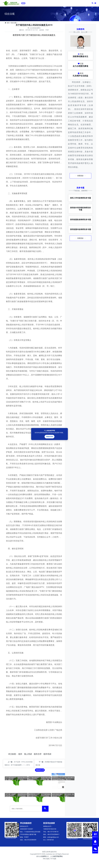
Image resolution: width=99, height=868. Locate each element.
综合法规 (14, 23)
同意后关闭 (49, 437)
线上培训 (28, 754)
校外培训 (47, 754)
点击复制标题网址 (35, 28)
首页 (8, 23)
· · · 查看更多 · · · (80, 176)
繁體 (23, 3)
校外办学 (38, 754)
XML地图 (46, 859)
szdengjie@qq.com (53, 837)
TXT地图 (53, 859)
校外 (20, 754)
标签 (14, 754)
